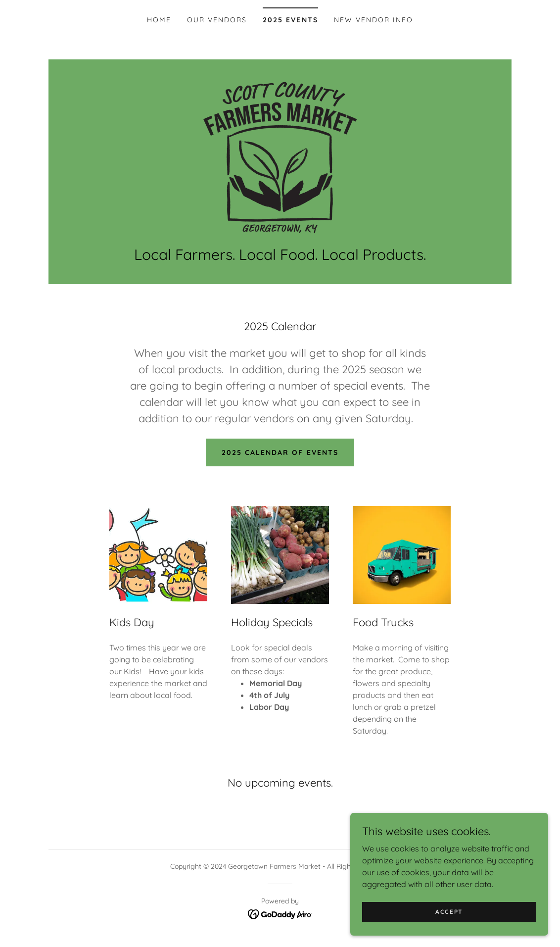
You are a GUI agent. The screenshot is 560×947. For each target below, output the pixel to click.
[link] (280, 157)
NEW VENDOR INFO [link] (373, 20)
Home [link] (159, 20)
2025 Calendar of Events (280, 452)
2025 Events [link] (290, 20)
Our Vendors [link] (217, 20)
